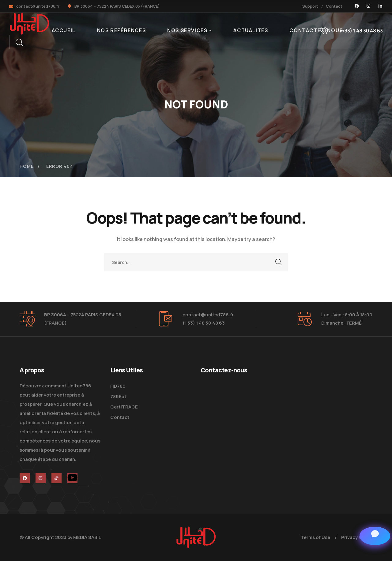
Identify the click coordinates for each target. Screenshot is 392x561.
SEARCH (279, 262)
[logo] (29, 23)
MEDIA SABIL (87, 537)
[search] (19, 43)
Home (27, 166)
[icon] (357, 6)
